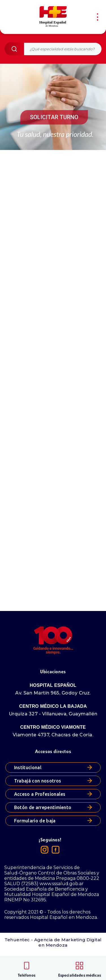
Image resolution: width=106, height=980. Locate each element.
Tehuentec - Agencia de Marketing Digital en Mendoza (53, 942)
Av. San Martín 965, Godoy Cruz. (53, 693)
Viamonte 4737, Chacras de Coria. (53, 735)
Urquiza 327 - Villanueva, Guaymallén (53, 714)
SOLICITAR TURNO (54, 117)
